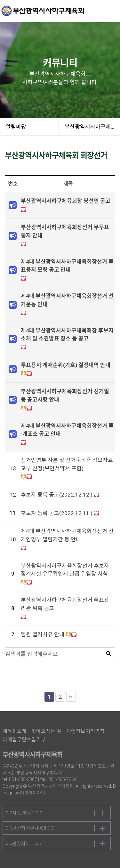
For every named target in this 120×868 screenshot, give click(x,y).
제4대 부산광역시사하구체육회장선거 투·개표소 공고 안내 (67, 430)
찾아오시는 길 (46, 731)
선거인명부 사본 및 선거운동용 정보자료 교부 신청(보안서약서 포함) (67, 464)
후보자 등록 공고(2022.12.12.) (57, 495)
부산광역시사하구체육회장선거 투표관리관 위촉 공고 (65, 604)
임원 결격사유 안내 (43, 634)
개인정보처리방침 (85, 731)
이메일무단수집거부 (24, 740)
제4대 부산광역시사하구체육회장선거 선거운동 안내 (67, 300)
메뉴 (112, 11)
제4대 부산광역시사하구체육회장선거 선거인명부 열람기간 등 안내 (67, 535)
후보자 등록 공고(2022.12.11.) (57, 513)
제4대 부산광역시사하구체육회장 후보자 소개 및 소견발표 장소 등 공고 (67, 335)
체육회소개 (15, 731)
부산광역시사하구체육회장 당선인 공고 (66, 201)
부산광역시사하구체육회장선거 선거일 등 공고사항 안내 (65, 395)
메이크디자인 (33, 793)
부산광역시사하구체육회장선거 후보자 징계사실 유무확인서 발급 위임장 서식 (65, 570)
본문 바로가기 (0, 0)
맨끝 (71, 697)
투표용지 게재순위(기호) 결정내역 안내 (66, 365)
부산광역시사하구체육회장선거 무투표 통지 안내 (65, 231)
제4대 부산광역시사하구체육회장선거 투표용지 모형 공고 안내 (67, 266)
